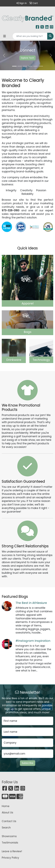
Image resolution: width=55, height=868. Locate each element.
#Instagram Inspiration (33, 641)
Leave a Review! (12, 851)
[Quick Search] (30, 36)
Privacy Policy (10, 858)
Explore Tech (27, 58)
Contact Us (9, 821)
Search (6, 828)
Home (6, 806)
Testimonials (10, 843)
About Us (7, 813)
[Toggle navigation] (5, 36)
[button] (4, 55)
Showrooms (9, 836)
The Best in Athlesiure (31, 603)
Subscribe (28, 763)
